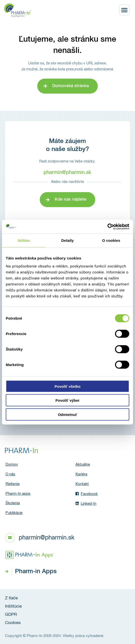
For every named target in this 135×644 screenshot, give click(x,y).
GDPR (11, 615)
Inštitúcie (13, 606)
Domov (12, 464)
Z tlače (11, 598)
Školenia (13, 503)
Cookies (13, 623)
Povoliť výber (67, 400)
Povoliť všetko (67, 386)
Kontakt (82, 484)
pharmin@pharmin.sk (67, 172)
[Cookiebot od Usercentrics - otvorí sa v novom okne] (107, 227)
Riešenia (12, 484)
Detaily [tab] (67, 240)
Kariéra (81, 474)
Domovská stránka (70, 86)
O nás (10, 474)
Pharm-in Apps (36, 571)
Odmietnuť (67, 414)
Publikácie (14, 513)
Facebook (87, 494)
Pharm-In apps (18, 494)
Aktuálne (83, 464)
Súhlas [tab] (24, 240)
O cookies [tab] (111, 240)
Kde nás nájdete (70, 199)
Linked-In (86, 504)
